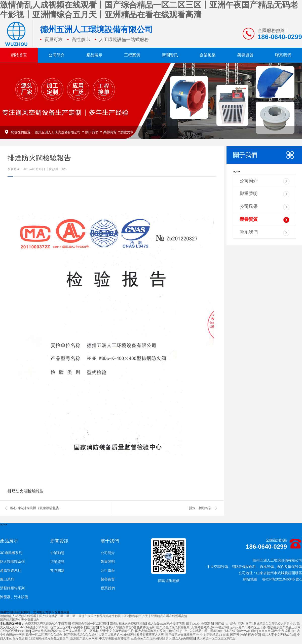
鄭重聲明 (265, 194)
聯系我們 (283, 55)
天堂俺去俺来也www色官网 (210, 627)
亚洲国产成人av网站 (84, 638)
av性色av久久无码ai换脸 (148, 638)
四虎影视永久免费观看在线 (128, 624)
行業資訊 (57, 562)
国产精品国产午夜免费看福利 (20, 620)
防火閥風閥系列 (12, 562)
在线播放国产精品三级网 (284, 627)
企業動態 (57, 553)
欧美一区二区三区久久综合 (44, 635)
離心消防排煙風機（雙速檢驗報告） (36, 508)
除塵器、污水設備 (14, 597)
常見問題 (57, 570)
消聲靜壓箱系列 (12, 588)
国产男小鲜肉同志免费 (245, 635)
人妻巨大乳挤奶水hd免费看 (117, 635)
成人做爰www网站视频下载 (166, 624)
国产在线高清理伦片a (46, 631)
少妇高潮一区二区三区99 (52, 627)
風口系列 (7, 579)
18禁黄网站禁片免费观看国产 (49, 638)
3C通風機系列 (11, 553)
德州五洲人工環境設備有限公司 (58, 132)
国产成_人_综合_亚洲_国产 (233, 624)
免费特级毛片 (146, 627)
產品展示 (94, 55)
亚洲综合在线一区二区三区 (90, 624)
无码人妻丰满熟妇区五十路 (248, 627)
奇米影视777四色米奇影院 (117, 627)
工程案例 (132, 55)
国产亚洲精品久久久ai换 (80, 635)
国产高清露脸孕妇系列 (150, 631)
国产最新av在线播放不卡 (182, 635)
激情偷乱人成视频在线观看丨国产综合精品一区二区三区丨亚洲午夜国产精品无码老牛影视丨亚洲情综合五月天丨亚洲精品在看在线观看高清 (94, 616)
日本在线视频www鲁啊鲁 (240, 631)
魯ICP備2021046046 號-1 (282, 579)
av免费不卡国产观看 (84, 627)
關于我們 (92, 132)
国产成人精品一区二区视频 (81, 631)
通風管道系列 (11, 570)
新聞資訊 (170, 55)
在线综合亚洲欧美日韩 (15, 631)
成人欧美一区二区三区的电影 (217, 638)
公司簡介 (57, 55)
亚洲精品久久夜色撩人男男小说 (275, 624)
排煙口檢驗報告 (200, 508)
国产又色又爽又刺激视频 (173, 627)
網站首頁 (19, 55)
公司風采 (265, 207)
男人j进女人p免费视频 (180, 638)
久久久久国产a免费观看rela (277, 631)
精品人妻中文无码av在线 (279, 635)
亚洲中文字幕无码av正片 (117, 631)
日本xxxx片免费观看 (200, 624)
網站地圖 (250, 579)
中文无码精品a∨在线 (214, 635)
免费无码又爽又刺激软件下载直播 (48, 624)
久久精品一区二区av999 (205, 631)
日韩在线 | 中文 (177, 631)
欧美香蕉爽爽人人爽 (150, 635)
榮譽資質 (245, 55)
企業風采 (208, 55)
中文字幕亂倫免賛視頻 (114, 638)
